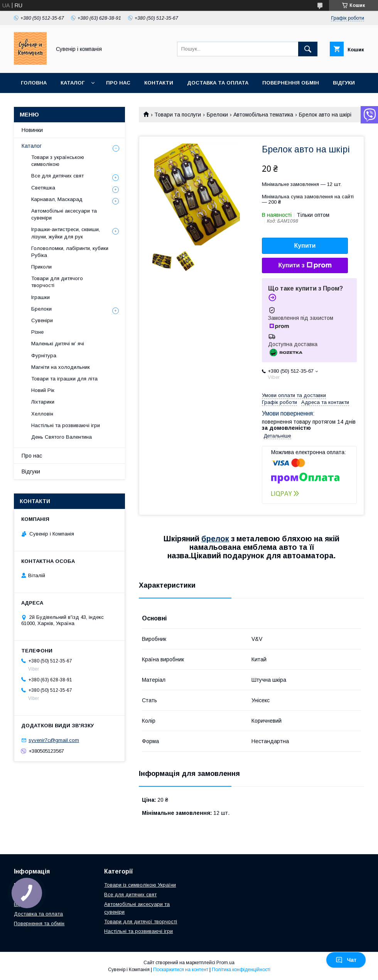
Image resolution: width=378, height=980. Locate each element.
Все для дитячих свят (57, 176)
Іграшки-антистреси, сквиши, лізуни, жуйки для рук (66, 233)
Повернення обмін (291, 83)
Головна (34, 83)
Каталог (73, 83)
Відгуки (344, 83)
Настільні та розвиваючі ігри (66, 425)
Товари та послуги (178, 115)
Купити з (305, 265)
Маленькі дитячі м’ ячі (58, 344)
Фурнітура (44, 356)
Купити (305, 246)
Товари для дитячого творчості (57, 282)
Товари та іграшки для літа (64, 379)
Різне (37, 332)
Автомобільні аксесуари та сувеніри (64, 214)
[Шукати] (308, 49)
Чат (346, 960)
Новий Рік (43, 390)
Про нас (118, 83)
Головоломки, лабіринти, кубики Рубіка (70, 252)
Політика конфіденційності (241, 970)
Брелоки (217, 115)
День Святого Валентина (62, 437)
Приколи (41, 267)
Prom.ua (225, 963)
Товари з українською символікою (58, 161)
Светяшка (43, 188)
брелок (215, 539)
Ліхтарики (43, 402)
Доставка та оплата (218, 83)
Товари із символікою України (140, 885)
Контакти (159, 83)
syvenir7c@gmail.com (54, 740)
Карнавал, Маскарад (57, 199)
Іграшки (40, 297)
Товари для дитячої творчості (141, 922)
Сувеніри (42, 320)
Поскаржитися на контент (181, 970)
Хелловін (42, 414)
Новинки (32, 130)
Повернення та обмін (39, 923)
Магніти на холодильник (61, 367)
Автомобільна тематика (263, 115)
